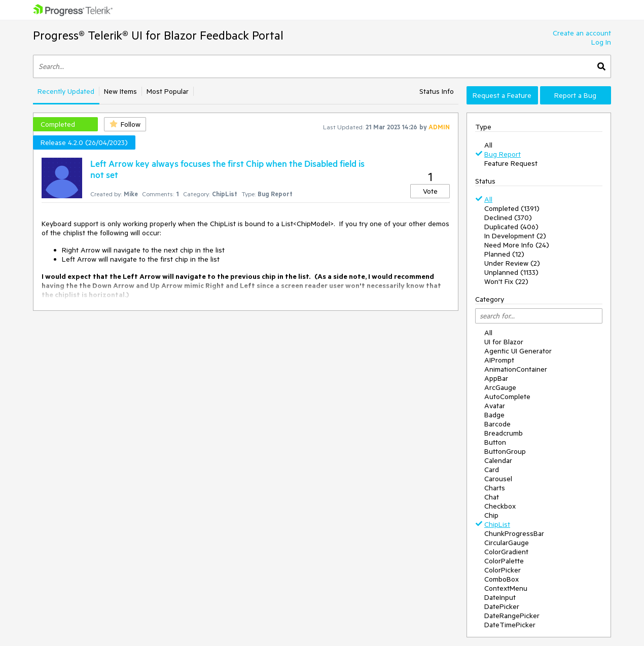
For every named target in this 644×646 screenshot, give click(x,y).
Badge (494, 415)
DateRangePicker (512, 616)
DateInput (500, 597)
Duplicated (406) (511, 227)
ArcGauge (500, 387)
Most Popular (168, 91)
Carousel (498, 479)
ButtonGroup (505, 451)
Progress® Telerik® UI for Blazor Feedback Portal (158, 35)
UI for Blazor (504, 342)
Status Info (437, 91)
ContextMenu (506, 588)
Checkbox (500, 506)
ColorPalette (504, 561)
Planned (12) (504, 254)
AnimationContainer (516, 369)
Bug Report (503, 154)
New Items (120, 91)
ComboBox (502, 579)
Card (492, 470)
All (488, 145)
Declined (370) (508, 218)
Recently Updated (66, 91)
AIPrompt (499, 360)
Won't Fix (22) (506, 281)
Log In (601, 42)
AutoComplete (507, 397)
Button (495, 442)
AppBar (496, 378)
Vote (430, 191)
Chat (492, 497)
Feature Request (511, 163)
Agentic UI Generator (518, 351)
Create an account (582, 33)
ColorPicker (503, 570)
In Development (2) (515, 236)
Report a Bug (575, 95)
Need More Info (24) (517, 245)
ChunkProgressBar (514, 533)
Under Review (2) (512, 263)
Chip (491, 515)
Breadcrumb (504, 433)
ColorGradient (506, 552)
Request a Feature (502, 95)
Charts (495, 488)
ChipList (497, 524)
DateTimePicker (510, 625)
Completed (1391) (512, 208)
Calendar (498, 460)
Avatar (495, 406)
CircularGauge (507, 543)
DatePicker (502, 606)
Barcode (497, 424)
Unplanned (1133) (511, 272)
